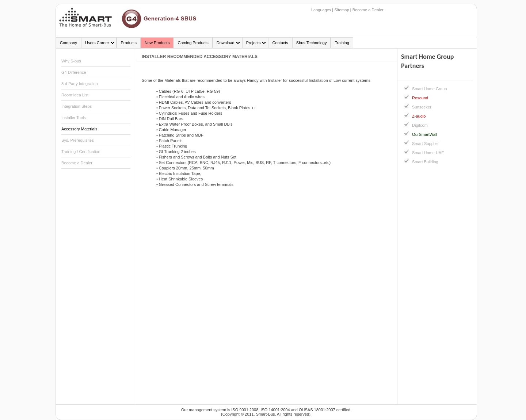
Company (68, 43)
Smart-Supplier (425, 144)
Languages (321, 10)
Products (128, 43)
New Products (157, 43)
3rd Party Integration (80, 84)
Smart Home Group (429, 89)
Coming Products (193, 43)
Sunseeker (422, 107)
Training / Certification (81, 152)
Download (226, 43)
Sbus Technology (312, 43)
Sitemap (342, 10)
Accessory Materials (79, 129)
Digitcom (420, 125)
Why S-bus (71, 61)
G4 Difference (74, 72)
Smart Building (425, 162)
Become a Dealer (368, 10)
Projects (254, 43)
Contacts (280, 43)
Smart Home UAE (428, 153)
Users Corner (97, 43)
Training (342, 43)
